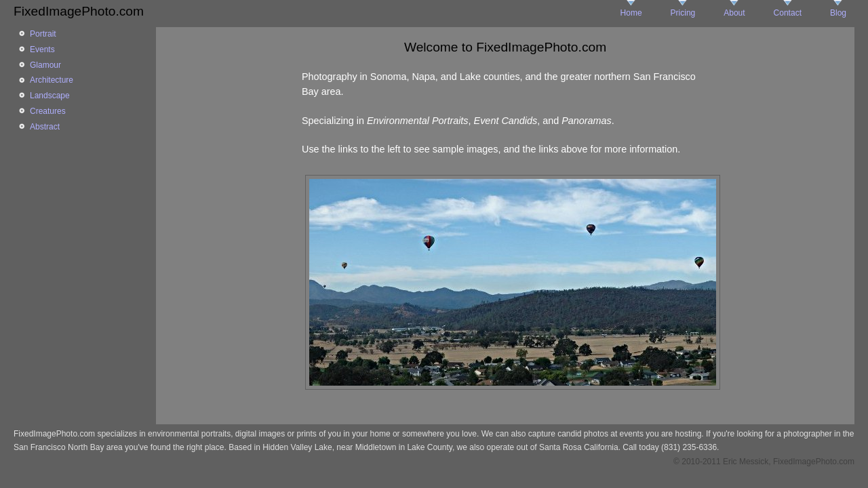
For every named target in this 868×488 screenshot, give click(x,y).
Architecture (52, 80)
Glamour (45, 65)
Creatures (48, 111)
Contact (788, 13)
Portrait (43, 34)
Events (42, 49)
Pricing (683, 13)
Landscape (50, 96)
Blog (838, 13)
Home (631, 13)
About (734, 13)
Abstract (45, 127)
